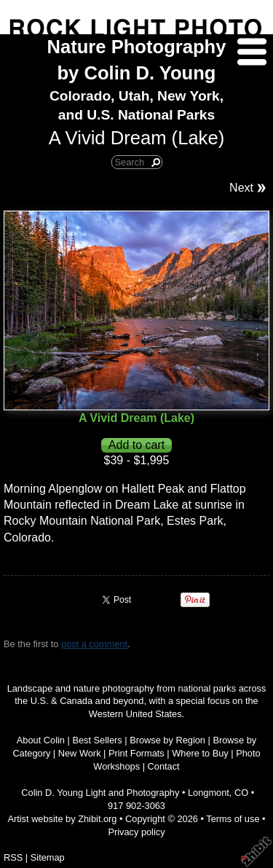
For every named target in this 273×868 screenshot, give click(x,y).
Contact (164, 766)
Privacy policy (136, 832)
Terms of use (233, 819)
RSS (13, 857)
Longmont (209, 793)
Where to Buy (200, 753)
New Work (80, 753)
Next (241, 188)
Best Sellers (97, 740)
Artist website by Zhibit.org (62, 819)
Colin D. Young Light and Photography (100, 793)
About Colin (41, 740)
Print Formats (136, 753)
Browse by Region (167, 740)
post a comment (94, 644)
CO (241, 793)
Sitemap (48, 857)
